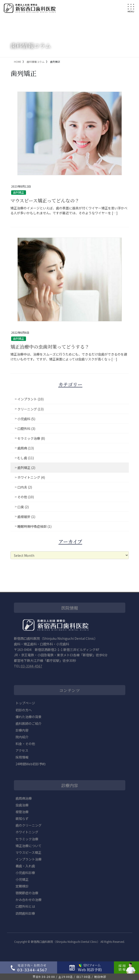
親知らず (22, 818)
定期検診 (22, 886)
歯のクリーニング (29, 825)
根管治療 (22, 812)
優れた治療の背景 (29, 717)
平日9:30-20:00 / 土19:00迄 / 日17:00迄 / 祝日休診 (69, 977)
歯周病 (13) (26, 448)
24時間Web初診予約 (31, 764)
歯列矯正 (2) (26, 468)
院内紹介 (22, 737)
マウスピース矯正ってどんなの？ (45, 200)
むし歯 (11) (26, 458)
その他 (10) (26, 497)
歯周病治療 (24, 798)
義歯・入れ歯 (25, 866)
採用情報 (22, 757)
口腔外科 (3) (26, 429)
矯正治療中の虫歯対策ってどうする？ (50, 347)
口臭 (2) (23, 507)
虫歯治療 (22, 805)
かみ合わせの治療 (29, 900)
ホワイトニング (27, 832)
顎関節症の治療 (27, 893)
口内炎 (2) (25, 487)
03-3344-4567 (32, 666)
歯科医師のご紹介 (29, 723)
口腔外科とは (25, 906)
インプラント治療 (29, 859)
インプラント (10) (31, 399)
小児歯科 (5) (26, 419)
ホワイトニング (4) (31, 477)
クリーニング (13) (31, 409)
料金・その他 (25, 744)
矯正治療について (29, 846)
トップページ (25, 703)
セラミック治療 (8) (31, 438)
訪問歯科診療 (25, 913)
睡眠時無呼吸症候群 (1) (34, 526)
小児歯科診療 (25, 873)
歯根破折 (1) (26, 517)
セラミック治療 (27, 839)
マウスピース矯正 (28, 852)
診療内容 (22, 730)
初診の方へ (24, 710)
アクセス (22, 750)
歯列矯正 (19, 192)
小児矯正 (22, 879)
